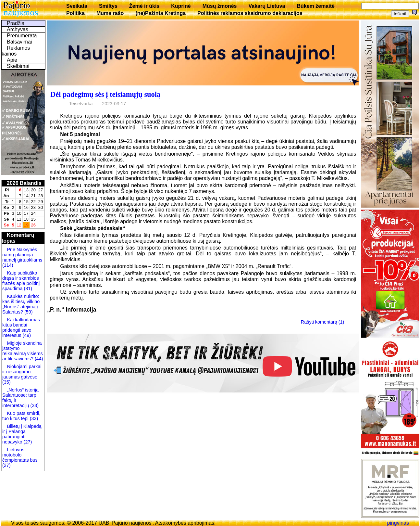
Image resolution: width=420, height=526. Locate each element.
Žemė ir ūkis (144, 6)
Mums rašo (110, 13)
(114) (8, 265)
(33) (34, 405)
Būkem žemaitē (316, 6)
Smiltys (108, 6)
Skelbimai (18, 66)
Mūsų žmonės (220, 6)
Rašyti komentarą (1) (323, 322)
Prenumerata (22, 36)
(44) (38, 359)
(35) (6, 382)
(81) (27, 289)
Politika (75, 13)
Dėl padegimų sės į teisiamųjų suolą (105, 94)
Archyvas (18, 29)
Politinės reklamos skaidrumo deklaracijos (250, 13)
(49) (26, 335)
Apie (12, 60)
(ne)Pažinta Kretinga (161, 13)
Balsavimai (19, 42)
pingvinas (398, 523)
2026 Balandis (24, 183)
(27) (27, 442)
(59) (28, 312)
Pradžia (16, 23)
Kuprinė (181, 6)
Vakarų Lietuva (267, 6)
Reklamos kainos (16, 51)
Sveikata (77, 6)
